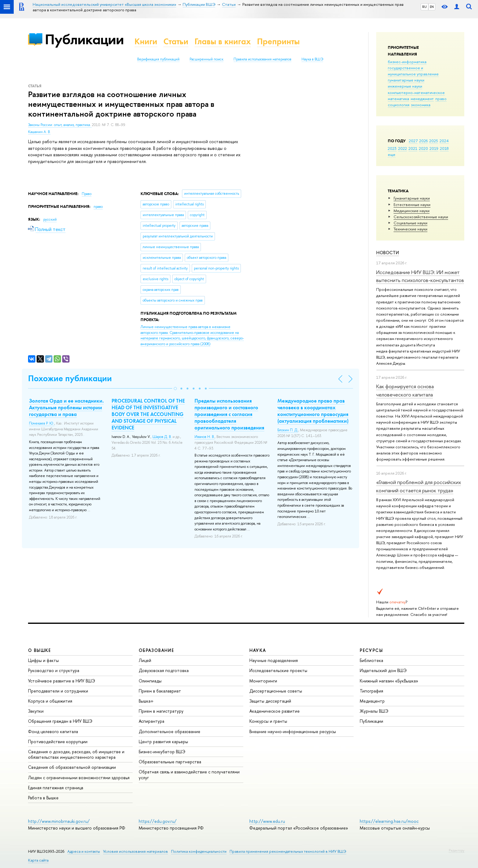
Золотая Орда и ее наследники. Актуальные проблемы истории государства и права (66, 407)
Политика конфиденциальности (199, 851)
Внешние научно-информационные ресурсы (293, 731)
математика (398, 99)
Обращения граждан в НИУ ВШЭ (60, 721)
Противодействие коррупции (58, 741)
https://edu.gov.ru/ (158, 821)
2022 (403, 148)
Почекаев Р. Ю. (42, 423)
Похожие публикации (70, 378)
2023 (392, 148)
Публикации (84, 39)
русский (50, 219)
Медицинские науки (412, 211)
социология (399, 105)
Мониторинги (263, 681)
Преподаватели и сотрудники (58, 691)
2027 (413, 141)
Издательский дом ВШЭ (383, 670)
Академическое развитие (275, 711)
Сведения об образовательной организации (72, 767)
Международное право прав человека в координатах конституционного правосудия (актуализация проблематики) (313, 411)
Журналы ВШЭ (374, 711)
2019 (434, 148)
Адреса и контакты (84, 851)
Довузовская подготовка (164, 670)
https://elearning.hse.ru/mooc (389, 821)
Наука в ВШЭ (312, 59)
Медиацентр (372, 701)
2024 (444, 141)
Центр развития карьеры (163, 741)
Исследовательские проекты (278, 670)
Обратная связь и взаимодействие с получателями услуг (189, 774)
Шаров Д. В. (162, 437)
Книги (146, 41)
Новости (388, 253)
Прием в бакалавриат (160, 691)
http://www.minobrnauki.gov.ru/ (59, 821)
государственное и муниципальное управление (413, 71)
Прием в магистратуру (161, 711)
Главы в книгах (223, 41)
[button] (175, 389)
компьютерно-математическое (416, 92)
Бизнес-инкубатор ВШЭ (162, 752)
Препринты (278, 41)
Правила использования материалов (262, 59)
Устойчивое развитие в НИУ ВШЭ (62, 681)
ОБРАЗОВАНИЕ (156, 650)
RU (424, 7)
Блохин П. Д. (288, 430)
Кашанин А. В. (39, 132)
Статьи (176, 41)
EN (432, 7)
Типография (371, 691)
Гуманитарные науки (412, 198)
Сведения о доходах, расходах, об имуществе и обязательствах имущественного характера (76, 754)
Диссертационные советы (276, 691)
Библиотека (371, 660)
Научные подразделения (274, 660)
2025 (434, 141)
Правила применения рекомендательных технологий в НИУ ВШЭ (288, 851)
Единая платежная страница (56, 788)
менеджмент (422, 99)
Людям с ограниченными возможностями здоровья (79, 778)
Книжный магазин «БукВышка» (389, 681)
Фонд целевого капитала (53, 731)
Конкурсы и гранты (268, 721)
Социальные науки (410, 223)
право (441, 99)
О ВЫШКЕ (40, 650)
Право (87, 194)
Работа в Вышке (43, 798)
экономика (421, 105)
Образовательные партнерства (170, 762)
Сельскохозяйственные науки (421, 217)
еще (392, 154)
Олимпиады (150, 681)
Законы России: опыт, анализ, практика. (60, 125)
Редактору (457, 850)
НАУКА (258, 650)
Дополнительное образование (169, 731)
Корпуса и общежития (50, 701)
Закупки (36, 711)
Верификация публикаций (158, 59)
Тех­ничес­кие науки (410, 229)
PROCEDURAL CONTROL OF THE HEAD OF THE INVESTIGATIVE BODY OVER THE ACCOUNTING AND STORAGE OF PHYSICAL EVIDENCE (148, 414)
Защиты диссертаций (270, 701)
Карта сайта (38, 860)
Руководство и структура (54, 670)
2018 (444, 148)
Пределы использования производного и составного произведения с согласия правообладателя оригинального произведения (229, 414)
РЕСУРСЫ (371, 650)
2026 (423, 141)
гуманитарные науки (406, 80)
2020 (423, 148)
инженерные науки (405, 86)
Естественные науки (412, 204)
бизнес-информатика (407, 62)
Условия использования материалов (136, 851)
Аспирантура (152, 721)
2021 (413, 148)
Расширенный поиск (207, 59)
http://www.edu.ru (267, 821)
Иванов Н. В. (205, 437)
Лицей (145, 660)
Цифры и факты (43, 660)
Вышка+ (146, 701)
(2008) (192, 335)
